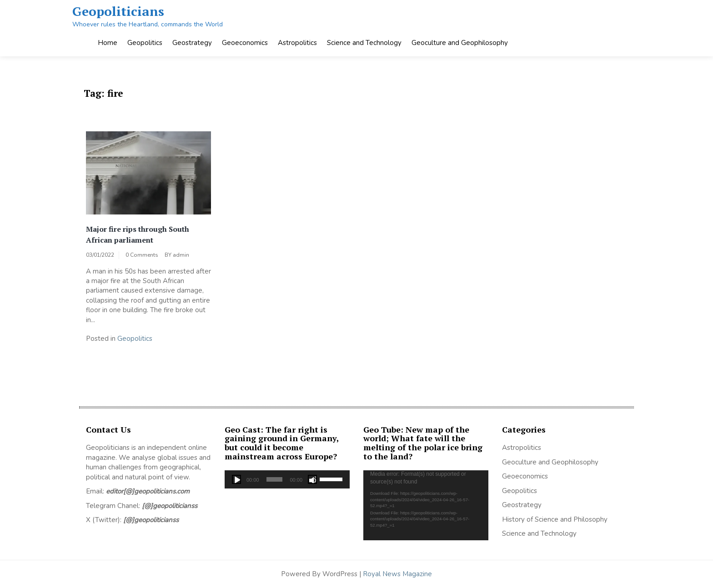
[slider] (275, 479)
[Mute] (312, 479)
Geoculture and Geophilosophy (460, 43)
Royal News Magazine (397, 574)
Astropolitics (297, 43)
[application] (287, 479)
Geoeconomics (245, 43)
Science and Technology (364, 43)
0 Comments (142, 255)
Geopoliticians (118, 11)
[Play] (236, 479)
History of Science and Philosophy (555, 519)
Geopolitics (145, 43)
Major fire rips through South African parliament (138, 234)
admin (181, 255)
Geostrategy (192, 43)
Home (108, 43)
